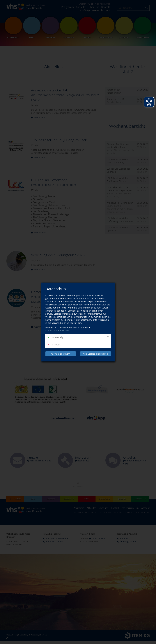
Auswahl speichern (60, 354)
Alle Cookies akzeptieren (95, 354)
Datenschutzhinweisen (57, 331)
